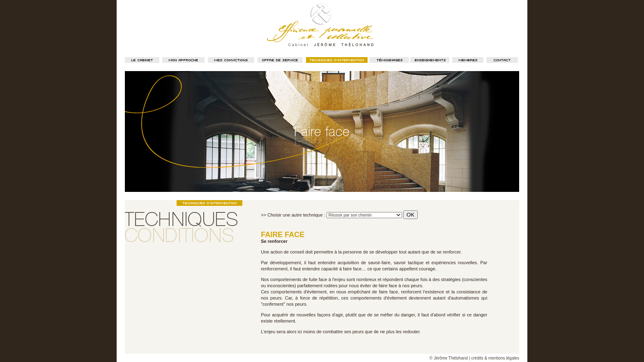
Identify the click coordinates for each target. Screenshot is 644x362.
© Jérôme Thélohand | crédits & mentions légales (474, 358)
